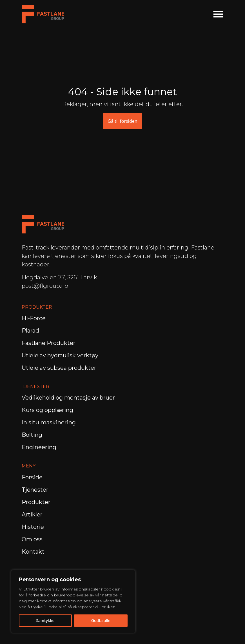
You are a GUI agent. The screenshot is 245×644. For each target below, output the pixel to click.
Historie (33, 527)
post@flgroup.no (45, 286)
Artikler (32, 514)
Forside (32, 477)
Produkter (36, 502)
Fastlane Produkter (49, 343)
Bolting (33, 435)
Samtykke (45, 620)
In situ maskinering (49, 422)
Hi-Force (34, 318)
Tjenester (35, 490)
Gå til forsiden (122, 121)
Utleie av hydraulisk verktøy (60, 355)
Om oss (32, 539)
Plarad (30, 331)
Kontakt (33, 552)
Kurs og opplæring (48, 410)
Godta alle (101, 620)
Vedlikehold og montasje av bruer (68, 398)
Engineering (40, 447)
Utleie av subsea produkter (59, 368)
